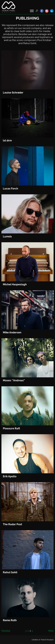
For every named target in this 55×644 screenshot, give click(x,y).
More (51, 631)
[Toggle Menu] (32, 11)
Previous (6, 631)
